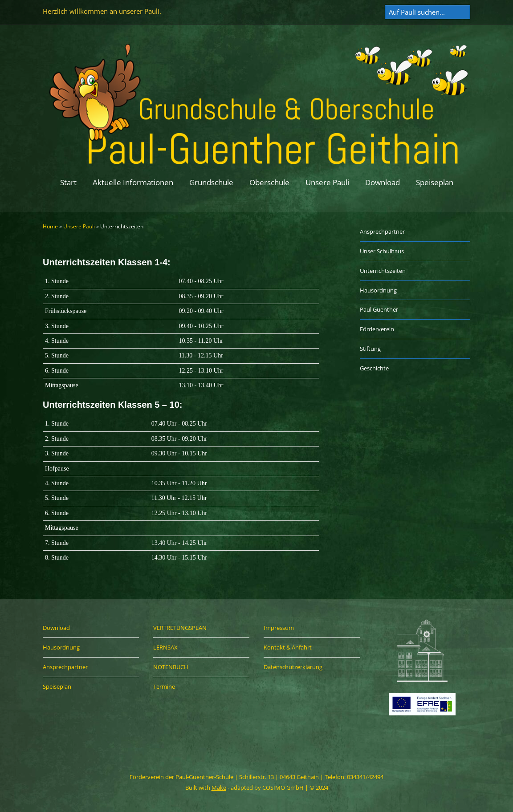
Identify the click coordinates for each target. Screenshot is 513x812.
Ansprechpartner (382, 231)
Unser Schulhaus (382, 251)
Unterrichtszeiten (383, 271)
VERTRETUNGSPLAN (180, 628)
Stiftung (370, 349)
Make (219, 788)
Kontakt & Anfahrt (288, 647)
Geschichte (374, 368)
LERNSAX (165, 647)
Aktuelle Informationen (133, 182)
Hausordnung (378, 290)
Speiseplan (435, 182)
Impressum (279, 628)
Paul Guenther (379, 309)
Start (68, 182)
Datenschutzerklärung (293, 667)
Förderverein (377, 329)
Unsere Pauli (327, 182)
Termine (164, 686)
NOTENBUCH (171, 667)
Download (383, 182)
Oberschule (269, 182)
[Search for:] (427, 12)
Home (50, 226)
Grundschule (211, 182)
